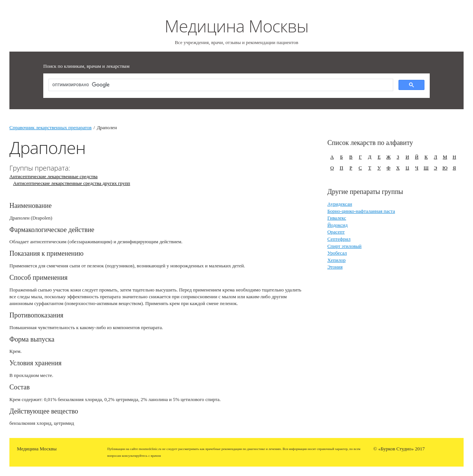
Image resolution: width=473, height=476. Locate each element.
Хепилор (337, 260)
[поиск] (220, 85)
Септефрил (339, 239)
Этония (335, 267)
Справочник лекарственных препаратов (51, 127)
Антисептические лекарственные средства (53, 176)
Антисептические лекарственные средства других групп (72, 183)
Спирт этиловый (344, 246)
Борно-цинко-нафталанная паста (361, 211)
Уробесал (337, 253)
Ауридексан (340, 204)
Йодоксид (338, 225)
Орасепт (336, 232)
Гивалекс (337, 218)
